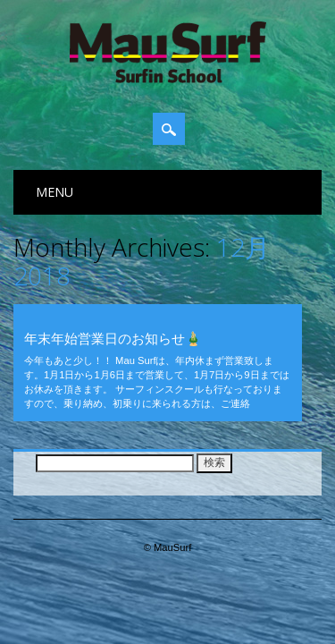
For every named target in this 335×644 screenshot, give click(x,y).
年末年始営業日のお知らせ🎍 (113, 338)
